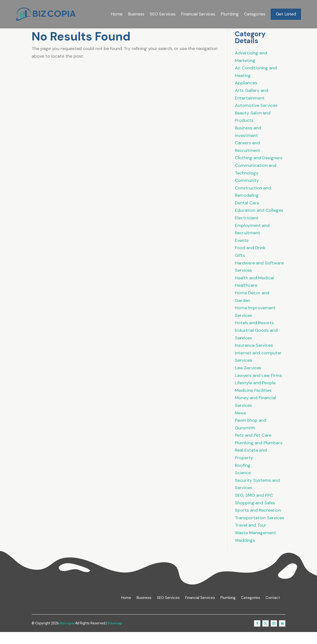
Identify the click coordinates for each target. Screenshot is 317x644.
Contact (273, 610)
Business (136, 14)
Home (117, 14)
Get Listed (286, 14)
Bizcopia (67, 635)
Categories (255, 14)
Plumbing (230, 14)
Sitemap (115, 635)
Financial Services (198, 14)
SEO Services (163, 14)
